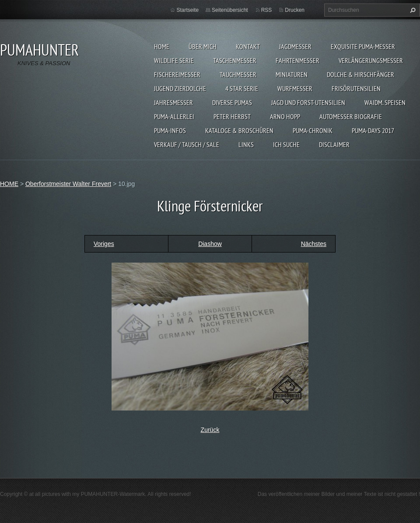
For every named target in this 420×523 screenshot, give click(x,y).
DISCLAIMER (334, 144)
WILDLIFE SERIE (174, 60)
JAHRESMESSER (173, 102)
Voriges (104, 244)
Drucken (295, 10)
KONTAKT (248, 46)
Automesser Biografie (351, 116)
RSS (267, 10)
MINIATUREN (292, 74)
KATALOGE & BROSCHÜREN (239, 130)
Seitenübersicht (230, 10)
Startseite (187, 10)
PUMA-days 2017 (373, 130)
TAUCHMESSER (238, 74)
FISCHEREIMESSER (177, 74)
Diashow (210, 244)
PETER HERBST (232, 116)
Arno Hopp (285, 116)
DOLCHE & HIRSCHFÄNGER (360, 74)
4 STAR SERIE (242, 88)
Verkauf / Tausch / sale (187, 144)
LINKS (246, 144)
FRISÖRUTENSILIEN (356, 88)
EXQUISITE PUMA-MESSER (363, 46)
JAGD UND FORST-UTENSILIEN (308, 102)
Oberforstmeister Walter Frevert (68, 184)
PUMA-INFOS (170, 130)
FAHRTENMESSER (297, 60)
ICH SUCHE (286, 144)
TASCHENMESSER (235, 60)
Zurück (210, 430)
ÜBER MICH (203, 46)
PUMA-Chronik (313, 130)
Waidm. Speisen (385, 102)
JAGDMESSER (295, 46)
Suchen (412, 10)
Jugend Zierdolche (180, 88)
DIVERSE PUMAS (232, 102)
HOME (162, 46)
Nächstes (314, 244)
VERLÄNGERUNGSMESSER (371, 60)
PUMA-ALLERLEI (174, 116)
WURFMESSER (295, 88)
